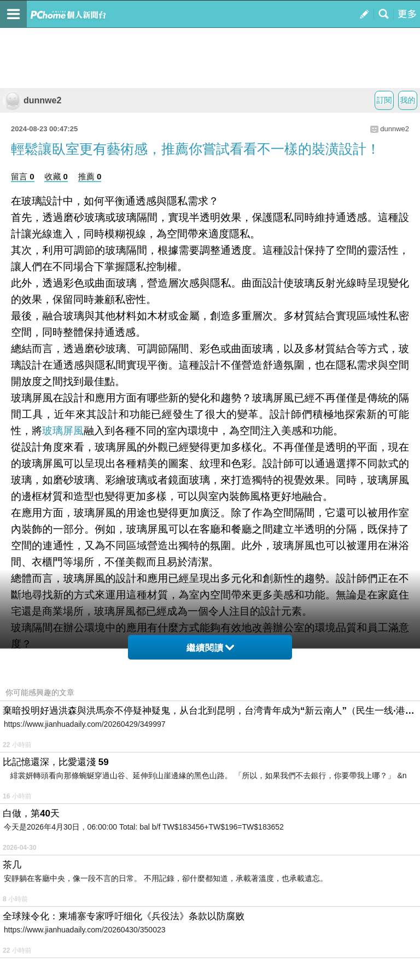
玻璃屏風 (63, 431)
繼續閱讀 (210, 648)
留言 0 (23, 176)
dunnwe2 (32, 100)
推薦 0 (90, 176)
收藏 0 (56, 176)
